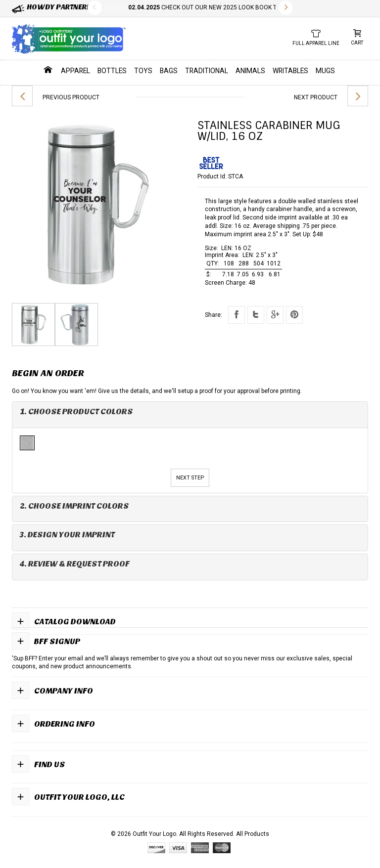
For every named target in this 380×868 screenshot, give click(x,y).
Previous (95, 8)
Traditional (207, 71)
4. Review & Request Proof (75, 564)
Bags (169, 71)
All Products (253, 834)
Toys (143, 71)
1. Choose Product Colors (76, 412)
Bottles (112, 71)
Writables (290, 71)
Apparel (75, 71)
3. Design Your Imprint (67, 535)
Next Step (190, 478)
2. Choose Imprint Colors (74, 506)
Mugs (325, 71)
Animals (250, 71)
